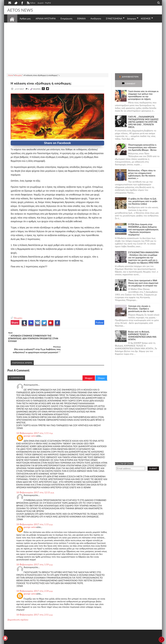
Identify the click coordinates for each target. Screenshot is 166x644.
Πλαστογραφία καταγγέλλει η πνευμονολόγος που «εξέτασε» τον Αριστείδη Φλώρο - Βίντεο (142, 140)
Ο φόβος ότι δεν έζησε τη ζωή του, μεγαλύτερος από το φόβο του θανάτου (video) (143, 194)
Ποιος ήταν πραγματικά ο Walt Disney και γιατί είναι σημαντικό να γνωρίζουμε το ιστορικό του (143, 276)
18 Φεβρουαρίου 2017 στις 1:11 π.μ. (35, 422)
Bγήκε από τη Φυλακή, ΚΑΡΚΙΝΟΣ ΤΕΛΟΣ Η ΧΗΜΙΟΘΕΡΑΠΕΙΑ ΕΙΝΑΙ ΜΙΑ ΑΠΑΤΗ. (142, 329)
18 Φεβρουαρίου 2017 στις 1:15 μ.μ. (35, 513)
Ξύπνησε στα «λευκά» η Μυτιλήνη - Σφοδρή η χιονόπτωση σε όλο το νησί (141, 302)
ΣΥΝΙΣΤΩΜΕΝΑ (114, 18)
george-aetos (30, 424)
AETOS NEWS (21, 10)
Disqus (101, 367)
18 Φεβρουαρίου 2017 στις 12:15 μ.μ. (35, 481)
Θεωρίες (18, 318)
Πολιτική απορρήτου (68, 641)
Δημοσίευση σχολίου (18, 608)
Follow (100, 322)
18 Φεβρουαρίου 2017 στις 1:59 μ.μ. (35, 553)
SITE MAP (53, 641)
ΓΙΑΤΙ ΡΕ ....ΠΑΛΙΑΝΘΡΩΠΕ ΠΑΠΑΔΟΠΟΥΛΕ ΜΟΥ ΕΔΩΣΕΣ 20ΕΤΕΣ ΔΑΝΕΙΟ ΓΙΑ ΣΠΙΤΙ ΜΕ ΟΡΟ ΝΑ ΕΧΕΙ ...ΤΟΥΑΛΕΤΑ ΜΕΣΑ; (143, 115)
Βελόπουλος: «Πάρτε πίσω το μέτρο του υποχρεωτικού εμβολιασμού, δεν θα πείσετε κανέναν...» (142, 167)
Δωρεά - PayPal (44, 3)
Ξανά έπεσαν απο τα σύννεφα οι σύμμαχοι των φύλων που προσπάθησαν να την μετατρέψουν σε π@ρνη (143, 88)
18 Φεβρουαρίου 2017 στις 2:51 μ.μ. (35, 603)
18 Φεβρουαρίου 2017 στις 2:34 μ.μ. (35, 579)
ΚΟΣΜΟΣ (146, 18)
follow (31, 3)
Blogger (89, 367)
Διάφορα (132, 18)
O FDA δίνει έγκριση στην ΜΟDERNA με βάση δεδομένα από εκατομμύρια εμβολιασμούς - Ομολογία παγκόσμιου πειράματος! (143, 223)
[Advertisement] (83, 47)
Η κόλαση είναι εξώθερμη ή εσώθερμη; (42, 83)
